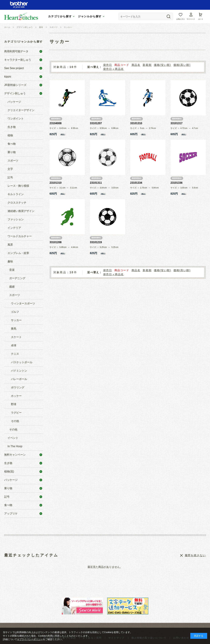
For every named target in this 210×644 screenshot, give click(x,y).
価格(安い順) (162, 65)
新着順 (147, 65)
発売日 (108, 65)
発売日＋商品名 (113, 69)
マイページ (191, 19)
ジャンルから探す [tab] (90, 16)
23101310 (56, 183)
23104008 (56, 123)
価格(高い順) (182, 65)
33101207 (96, 123)
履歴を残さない (195, 555)
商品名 (136, 65)
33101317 (176, 123)
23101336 (176, 183)
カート (201, 19)
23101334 (136, 183)
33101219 (96, 242)
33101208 (56, 242)
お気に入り (181, 19)
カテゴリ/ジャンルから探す (24, 42)
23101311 (96, 183)
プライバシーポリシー (31, 639)
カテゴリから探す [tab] (60, 16)
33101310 (136, 123)
